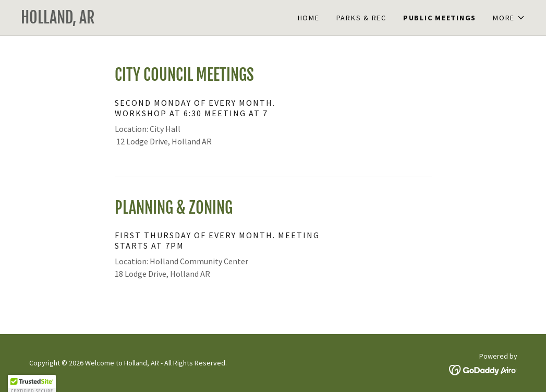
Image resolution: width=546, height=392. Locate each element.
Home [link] (309, 18)
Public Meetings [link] (440, 18)
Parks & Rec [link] (361, 18)
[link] (147, 20)
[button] (509, 18)
